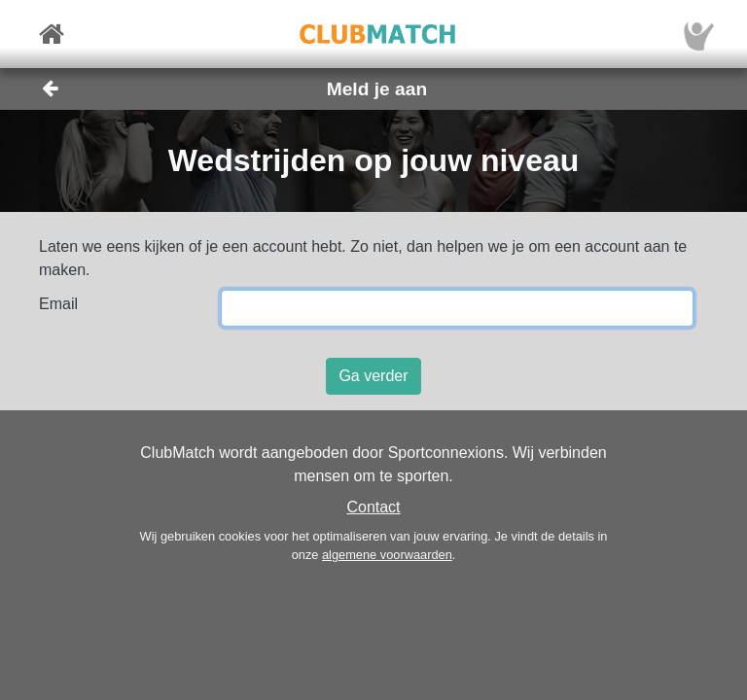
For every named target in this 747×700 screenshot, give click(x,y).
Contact (373, 507)
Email (58, 304)
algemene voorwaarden (387, 555)
